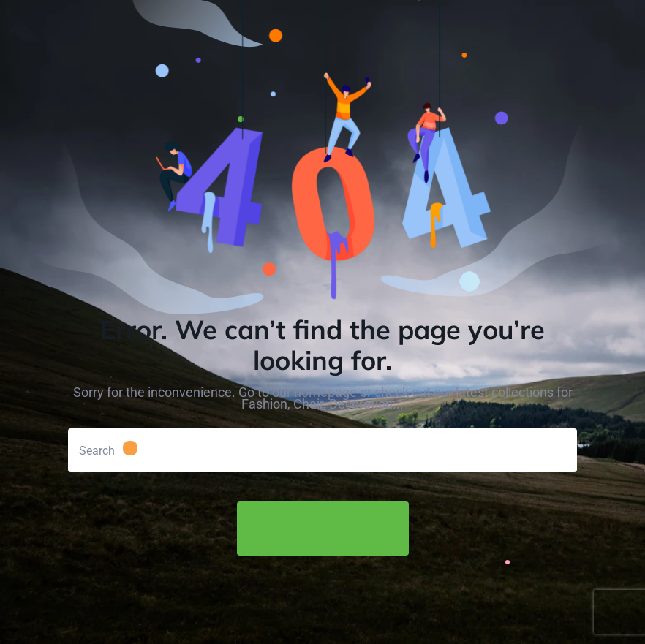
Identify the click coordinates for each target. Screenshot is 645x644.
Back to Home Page (323, 529)
